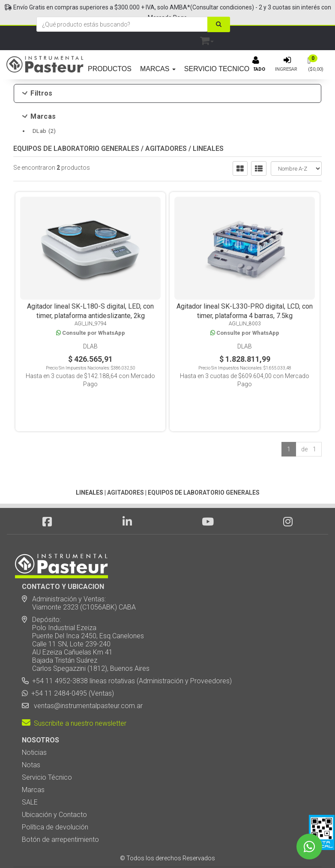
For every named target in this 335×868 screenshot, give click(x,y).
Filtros (37, 93)
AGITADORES (166, 155)
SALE (30, 776)
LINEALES (208, 155)
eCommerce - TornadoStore (133, 847)
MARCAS (158, 69)
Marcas (39, 117)
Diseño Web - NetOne (76, 847)
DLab (44, 131)
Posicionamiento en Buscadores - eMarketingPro (220, 847)
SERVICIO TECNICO (217, 69)
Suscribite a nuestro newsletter (74, 697)
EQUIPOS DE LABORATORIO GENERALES (76, 155)
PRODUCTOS (110, 69)
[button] (207, 39)
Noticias (34, 726)
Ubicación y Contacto (54, 788)
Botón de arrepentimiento (60, 813)
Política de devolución (55, 800)
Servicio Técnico (47, 751)
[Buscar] (219, 24)
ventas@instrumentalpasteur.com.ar (87, 679)
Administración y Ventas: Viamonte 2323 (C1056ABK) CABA (79, 577)
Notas (31, 738)
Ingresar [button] (286, 69)
